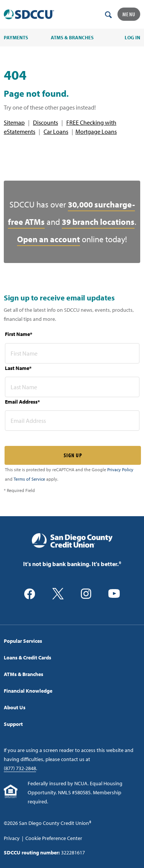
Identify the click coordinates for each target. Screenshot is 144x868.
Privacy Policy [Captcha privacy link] (120, 470)
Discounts (45, 122)
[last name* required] (72, 387)
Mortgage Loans (96, 132)
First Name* (19, 334)
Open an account (49, 239)
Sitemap (14, 122)
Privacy (12, 838)
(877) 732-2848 (20, 768)
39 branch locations (98, 222)
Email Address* (22, 402)
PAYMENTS (16, 37)
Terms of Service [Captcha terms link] (29, 479)
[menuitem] (72, 641)
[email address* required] (72, 421)
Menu (129, 14)
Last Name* (18, 368)
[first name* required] (72, 353)
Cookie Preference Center (54, 838)
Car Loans (56, 132)
